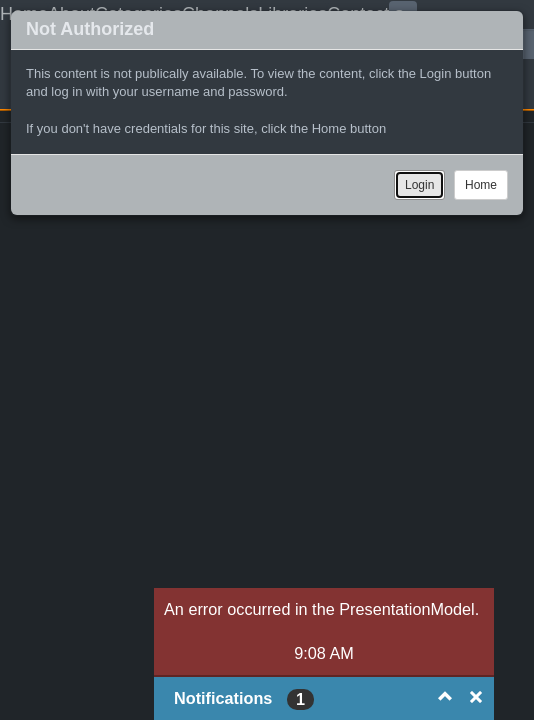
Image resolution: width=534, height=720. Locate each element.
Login (419, 185)
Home (481, 185)
